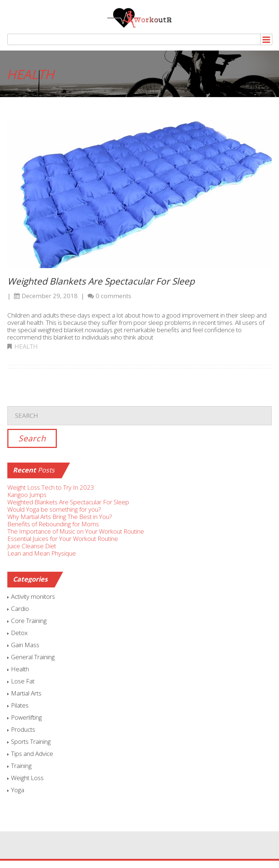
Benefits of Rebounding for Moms (53, 524)
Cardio (20, 609)
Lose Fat (23, 681)
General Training (33, 657)
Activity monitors (33, 596)
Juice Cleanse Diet (32, 546)
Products (23, 729)
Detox (19, 633)
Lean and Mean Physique (42, 553)
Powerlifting (26, 717)
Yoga (18, 790)
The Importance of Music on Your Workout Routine (76, 531)
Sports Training (31, 741)
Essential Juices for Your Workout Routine (63, 539)
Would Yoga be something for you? (54, 509)
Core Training (29, 621)
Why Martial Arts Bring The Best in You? (60, 517)
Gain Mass (25, 645)
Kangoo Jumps (27, 495)
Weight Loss (27, 778)
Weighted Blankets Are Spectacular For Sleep (101, 281)
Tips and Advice (32, 754)
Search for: (139, 401)
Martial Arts (26, 693)
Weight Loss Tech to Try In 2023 (51, 487)
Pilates (20, 705)
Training (21, 766)
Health (26, 346)
